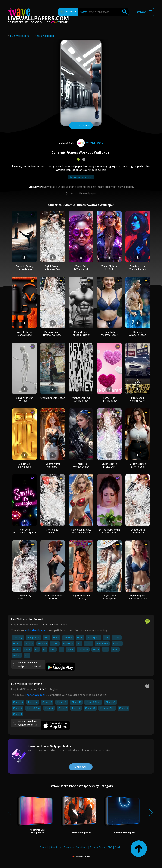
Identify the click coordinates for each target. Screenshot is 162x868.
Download (81, 126)
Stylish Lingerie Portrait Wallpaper (138, 597)
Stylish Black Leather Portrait (53, 531)
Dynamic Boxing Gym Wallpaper (24, 267)
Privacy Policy (97, 847)
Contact (44, 847)
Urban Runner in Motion (53, 398)
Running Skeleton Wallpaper (24, 399)
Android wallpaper (35, 630)
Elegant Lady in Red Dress (24, 597)
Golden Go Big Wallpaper (24, 465)
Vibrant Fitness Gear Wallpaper (24, 333)
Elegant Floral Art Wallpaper (109, 597)
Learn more (81, 767)
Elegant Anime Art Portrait (53, 465)
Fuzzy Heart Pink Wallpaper (109, 399)
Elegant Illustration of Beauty (81, 597)
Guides (119, 847)
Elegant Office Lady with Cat (138, 531)
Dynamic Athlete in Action (138, 333)
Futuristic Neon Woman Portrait (138, 267)
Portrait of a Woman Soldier (81, 465)
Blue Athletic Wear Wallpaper (109, 333)
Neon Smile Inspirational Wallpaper (24, 531)
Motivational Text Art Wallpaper (81, 399)
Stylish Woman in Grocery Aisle (53, 267)
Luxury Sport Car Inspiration (138, 399)
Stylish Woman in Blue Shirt (109, 465)
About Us (56, 847)
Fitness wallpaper (44, 36)
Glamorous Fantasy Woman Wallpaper (81, 531)
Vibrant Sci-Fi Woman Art (81, 267)
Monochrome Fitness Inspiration (81, 333)
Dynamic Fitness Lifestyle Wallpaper (53, 333)
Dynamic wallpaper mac (81, 177)
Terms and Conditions (75, 847)
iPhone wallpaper (35, 695)
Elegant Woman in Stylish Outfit (138, 465)
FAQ (110, 847)
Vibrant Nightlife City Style (109, 267)
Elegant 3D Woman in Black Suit (53, 597)
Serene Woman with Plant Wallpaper (109, 531)
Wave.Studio (90, 143)
